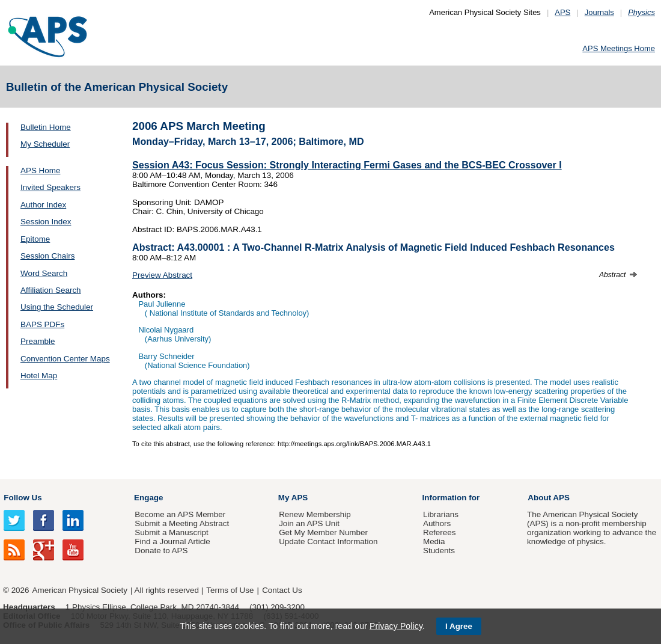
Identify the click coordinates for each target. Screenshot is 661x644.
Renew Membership (315, 514)
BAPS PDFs (42, 324)
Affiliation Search (51, 290)
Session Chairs (47, 256)
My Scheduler (45, 144)
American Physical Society (80, 590)
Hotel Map (39, 376)
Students (439, 550)
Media (434, 541)
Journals (599, 12)
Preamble (38, 341)
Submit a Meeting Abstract (182, 523)
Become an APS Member (180, 514)
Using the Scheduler (57, 307)
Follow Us (23, 498)
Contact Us (282, 590)
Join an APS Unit (309, 523)
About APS (549, 498)
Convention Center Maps (65, 359)
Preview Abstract (162, 275)
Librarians (441, 514)
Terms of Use (230, 590)
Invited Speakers (50, 187)
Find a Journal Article (172, 541)
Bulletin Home (46, 127)
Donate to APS (161, 550)
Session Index (46, 222)
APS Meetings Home (619, 48)
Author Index (43, 205)
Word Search (44, 273)
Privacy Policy (396, 626)
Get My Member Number (323, 532)
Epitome (35, 239)
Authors (437, 523)
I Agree (459, 626)
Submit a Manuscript (171, 532)
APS (562, 12)
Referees (440, 532)
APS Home (40, 170)
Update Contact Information (328, 541)
